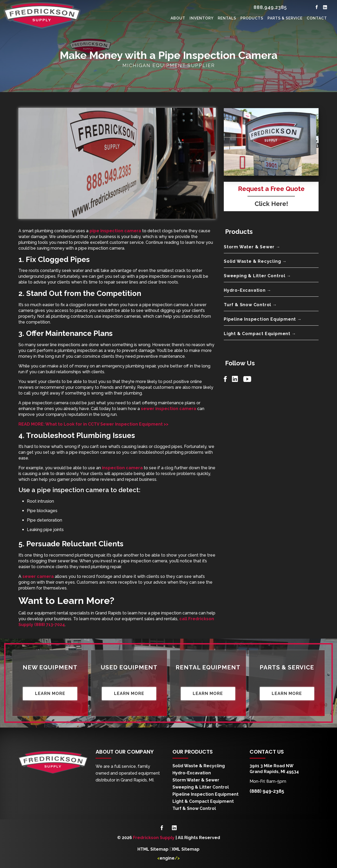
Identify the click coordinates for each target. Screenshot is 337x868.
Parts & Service (285, 18)
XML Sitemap (186, 849)
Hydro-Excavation (192, 773)
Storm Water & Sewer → (252, 247)
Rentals (227, 18)
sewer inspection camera (168, 409)
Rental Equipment (208, 667)
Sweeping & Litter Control (201, 787)
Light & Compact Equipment (203, 801)
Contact (317, 18)
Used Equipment (129, 667)
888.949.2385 (270, 7)
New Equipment (50, 667)
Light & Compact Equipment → (260, 334)
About (178, 18)
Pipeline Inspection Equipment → (263, 319)
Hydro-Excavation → (247, 290)
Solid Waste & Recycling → (255, 261)
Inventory (202, 18)
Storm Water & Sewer (196, 780)
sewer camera (38, 576)
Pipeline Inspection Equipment (205, 794)
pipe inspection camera (115, 231)
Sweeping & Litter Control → (257, 276)
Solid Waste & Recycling (199, 766)
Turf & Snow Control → (250, 305)
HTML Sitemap (153, 849)
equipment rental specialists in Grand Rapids (78, 613)
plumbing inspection (78, 350)
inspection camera (122, 468)
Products (252, 18)
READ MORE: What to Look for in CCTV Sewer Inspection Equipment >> (93, 424)
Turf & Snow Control (194, 808)
